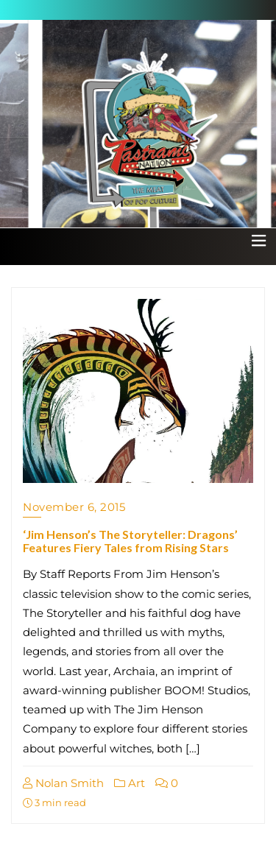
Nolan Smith (63, 783)
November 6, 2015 (74, 507)
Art (130, 783)
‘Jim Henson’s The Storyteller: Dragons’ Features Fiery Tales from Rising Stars (130, 541)
